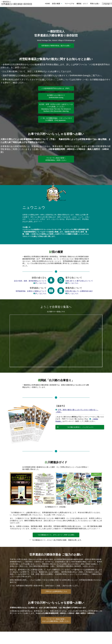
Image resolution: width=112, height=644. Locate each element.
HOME (47, 4)
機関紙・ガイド (82, 4)
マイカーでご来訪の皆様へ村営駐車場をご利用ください (56, 159)
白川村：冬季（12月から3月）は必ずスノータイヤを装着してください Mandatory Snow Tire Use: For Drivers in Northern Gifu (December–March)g (56, 108)
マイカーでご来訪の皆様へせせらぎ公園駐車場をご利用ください (56, 620)
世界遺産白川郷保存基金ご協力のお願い (56, 46)
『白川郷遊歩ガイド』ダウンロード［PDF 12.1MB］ (56, 535)
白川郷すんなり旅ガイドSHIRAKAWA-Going (56, 96)
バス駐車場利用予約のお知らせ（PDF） (56, 88)
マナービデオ (70, 4)
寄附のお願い (95, 4)
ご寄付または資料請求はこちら (56, 591)
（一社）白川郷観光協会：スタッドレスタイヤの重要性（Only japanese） (56, 119)
